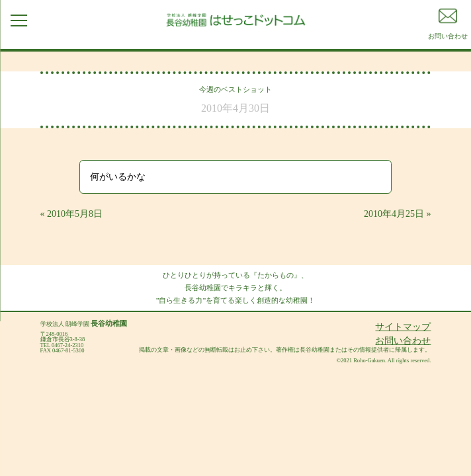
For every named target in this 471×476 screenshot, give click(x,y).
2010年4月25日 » (398, 214)
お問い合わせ (403, 341)
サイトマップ (403, 327)
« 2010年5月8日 (72, 214)
